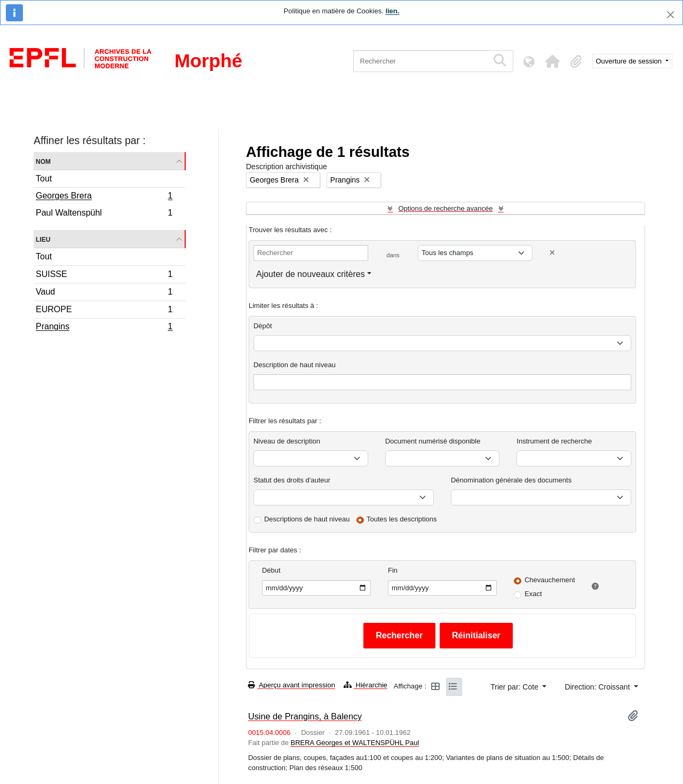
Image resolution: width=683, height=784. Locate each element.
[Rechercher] (421, 61)
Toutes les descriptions (402, 519)
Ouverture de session (630, 61)
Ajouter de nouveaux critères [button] (311, 274)
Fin (393, 570)
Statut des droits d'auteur (292, 480)
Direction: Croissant (598, 687)
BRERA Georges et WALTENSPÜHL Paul (355, 743)
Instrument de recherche (554, 441)
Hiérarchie (366, 685)
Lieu (43, 239)
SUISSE (104, 276)
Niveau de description (287, 441)
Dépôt (263, 326)
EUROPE (104, 311)
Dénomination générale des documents (511, 480)
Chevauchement (550, 580)
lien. (392, 11)
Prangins (104, 328)
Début (271, 570)
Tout (44, 179)
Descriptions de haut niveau (307, 519)
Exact (533, 594)
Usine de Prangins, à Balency (305, 716)
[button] (553, 61)
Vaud (104, 293)
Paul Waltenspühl (104, 214)
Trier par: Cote (515, 687)
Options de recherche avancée (445, 208)
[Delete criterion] (552, 253)
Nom (43, 161)
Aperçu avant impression (292, 685)
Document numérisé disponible (433, 441)
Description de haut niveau (295, 365)
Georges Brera (104, 197)
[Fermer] (670, 15)
